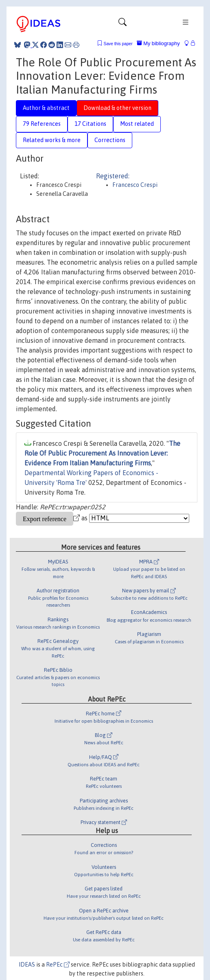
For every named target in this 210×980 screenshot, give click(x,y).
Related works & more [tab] (52, 140)
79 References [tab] (42, 124)
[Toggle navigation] (122, 24)
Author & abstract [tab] (46, 108)
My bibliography (158, 43)
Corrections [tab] (110, 140)
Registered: (113, 176)
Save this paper (118, 44)
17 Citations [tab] (90, 124)
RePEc (58, 965)
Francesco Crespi (135, 185)
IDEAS (27, 965)
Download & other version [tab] (117, 108)
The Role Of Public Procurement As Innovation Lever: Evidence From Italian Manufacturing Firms (102, 453)
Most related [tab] (137, 124)
